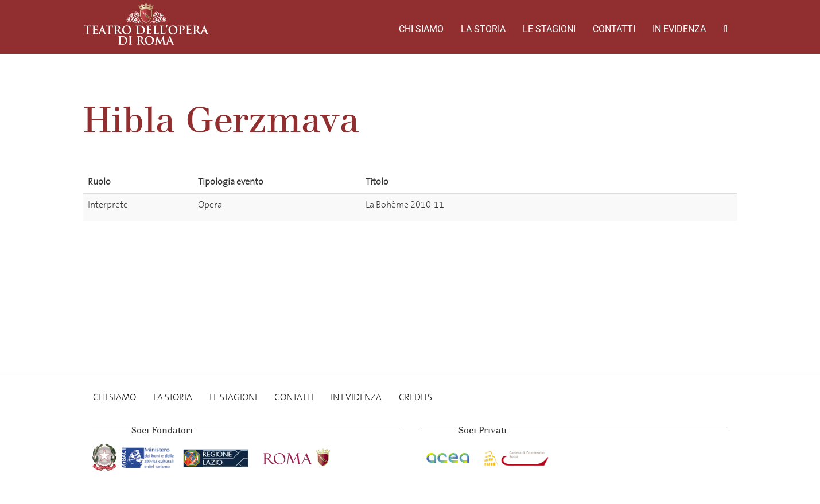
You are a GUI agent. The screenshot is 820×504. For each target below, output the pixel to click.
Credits (415, 397)
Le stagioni (549, 29)
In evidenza (679, 29)
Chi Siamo (421, 29)
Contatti (614, 29)
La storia (483, 29)
